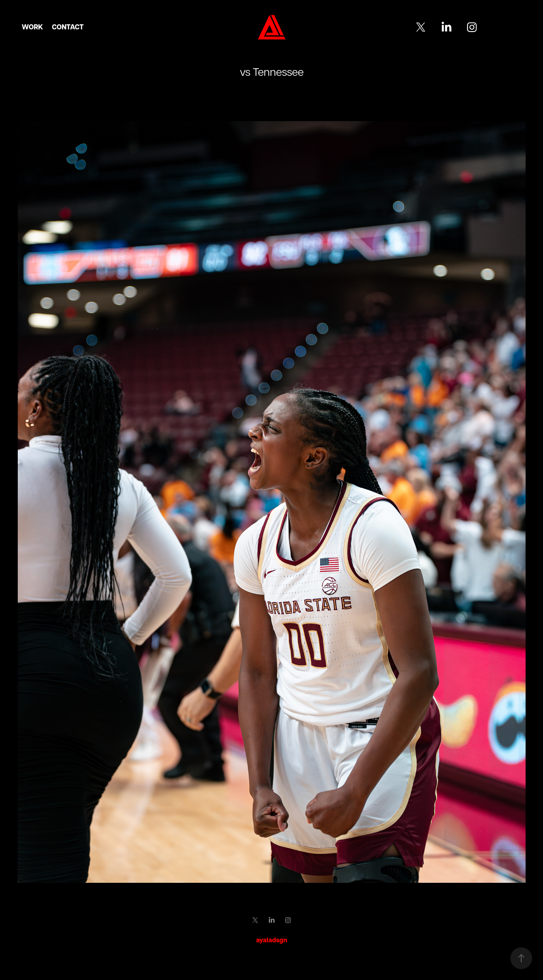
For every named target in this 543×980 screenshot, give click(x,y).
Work (32, 27)
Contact (68, 27)
